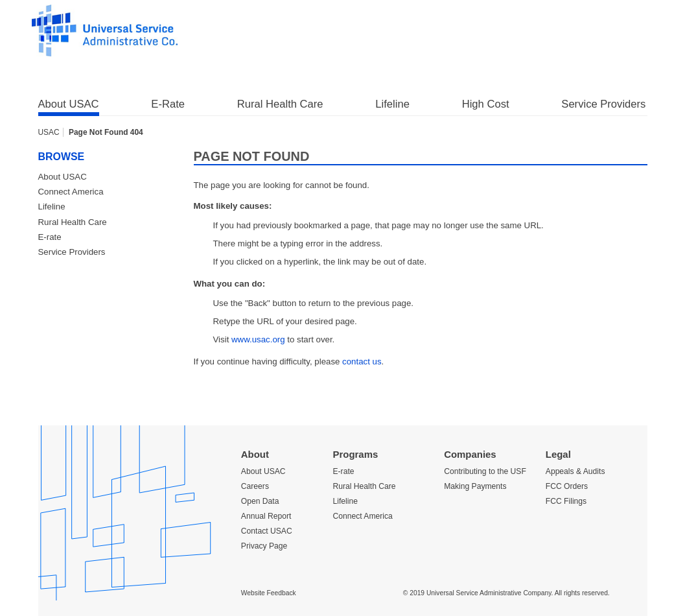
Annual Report (266, 516)
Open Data (260, 501)
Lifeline (392, 104)
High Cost (486, 104)
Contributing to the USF (485, 471)
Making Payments (475, 486)
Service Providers (603, 104)
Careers (255, 486)
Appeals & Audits (575, 471)
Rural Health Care (280, 104)
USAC (49, 132)
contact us (362, 361)
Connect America (71, 192)
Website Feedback (269, 593)
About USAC (69, 104)
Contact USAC (267, 531)
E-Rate (168, 104)
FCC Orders (567, 486)
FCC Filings (566, 501)
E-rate (50, 237)
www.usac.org (258, 339)
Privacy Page (264, 546)
